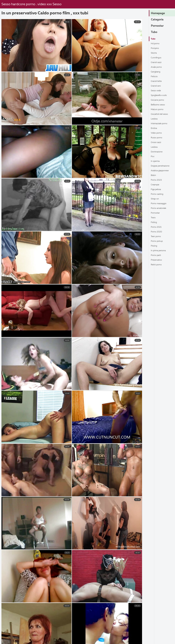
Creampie (155, 185)
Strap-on (155, 199)
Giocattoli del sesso (160, 114)
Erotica (154, 128)
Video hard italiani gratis (43, 640)
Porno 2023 (157, 180)
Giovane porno (158, 100)
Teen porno (156, 237)
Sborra (154, 53)
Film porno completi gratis (111, 637)
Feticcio (155, 77)
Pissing (154, 246)
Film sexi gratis (138, 637)
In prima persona (159, 251)
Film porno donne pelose (121, 635)
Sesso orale (156, 91)
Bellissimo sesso (159, 105)
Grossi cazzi (156, 142)
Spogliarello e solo (160, 95)
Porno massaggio (159, 204)
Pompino (155, 48)
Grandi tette (157, 81)
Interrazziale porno (160, 124)
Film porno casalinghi (28, 637)
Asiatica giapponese (161, 171)
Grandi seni (156, 86)
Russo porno (157, 138)
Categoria (158, 20)
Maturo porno (158, 110)
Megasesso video (92, 635)
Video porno (157, 133)
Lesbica (154, 119)
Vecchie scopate (43, 635)
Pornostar (158, 26)
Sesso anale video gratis (16, 635)
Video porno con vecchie (103, 640)
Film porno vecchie (155, 640)
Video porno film (160, 637)
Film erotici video (67, 635)
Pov (153, 157)
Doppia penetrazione (161, 166)
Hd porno (155, 44)
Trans (153, 218)
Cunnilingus (156, 58)
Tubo (154, 32)
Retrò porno (157, 265)
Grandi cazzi (157, 62)
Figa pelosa (156, 189)
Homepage (158, 13)
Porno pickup (157, 241)
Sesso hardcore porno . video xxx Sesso (32, 4)
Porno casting (158, 194)
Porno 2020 (157, 232)
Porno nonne (147, 635)
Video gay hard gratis (80, 637)
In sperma (156, 161)
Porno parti (156, 255)
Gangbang (156, 72)
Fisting (154, 222)
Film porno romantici (73, 640)
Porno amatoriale (159, 208)
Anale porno (157, 67)
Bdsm (154, 175)
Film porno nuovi (16, 640)
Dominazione (157, 152)
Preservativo (157, 260)
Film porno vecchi (54, 637)
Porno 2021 (156, 227)
